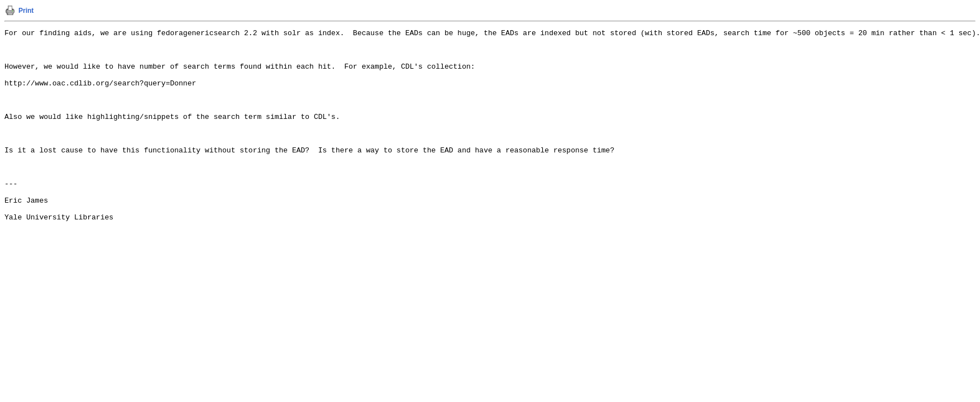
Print (26, 11)
